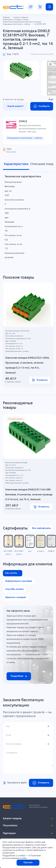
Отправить (41, 783)
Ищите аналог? (15, 106)
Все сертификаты (41, 528)
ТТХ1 (9, 149)
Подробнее (19, 676)
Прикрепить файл (15, 783)
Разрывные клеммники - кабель (25, 138)
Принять (28, 863)
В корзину (40, 380)
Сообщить (42, 106)
